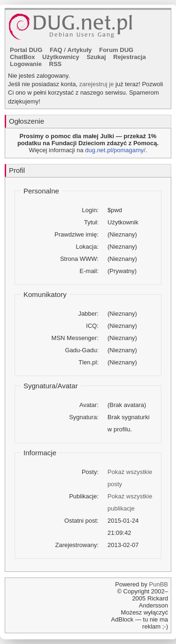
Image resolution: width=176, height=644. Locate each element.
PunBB (159, 584)
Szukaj (96, 57)
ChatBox (22, 57)
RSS (56, 64)
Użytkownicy (61, 57)
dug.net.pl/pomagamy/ (115, 150)
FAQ (56, 50)
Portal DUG (26, 50)
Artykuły (80, 50)
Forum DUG (116, 50)
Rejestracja (129, 57)
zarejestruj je (97, 84)
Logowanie (26, 64)
